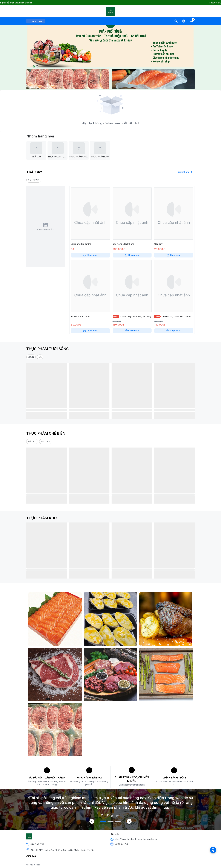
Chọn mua (90, 255)
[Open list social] (213, 850)
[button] (34, 180)
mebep (37, 865)
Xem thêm (185, 172)
